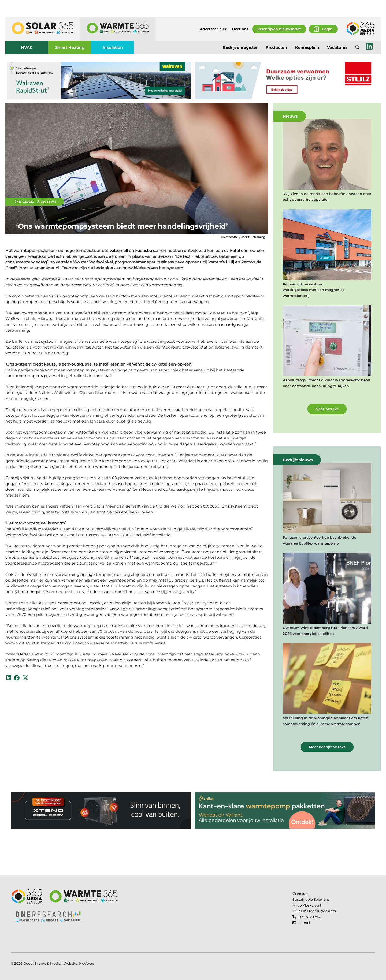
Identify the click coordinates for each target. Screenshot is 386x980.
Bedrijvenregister (240, 47)
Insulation (113, 47)
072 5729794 (310, 917)
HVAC (27, 47)
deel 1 (257, 279)
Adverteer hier (213, 29)
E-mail (304, 923)
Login (327, 29)
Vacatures (337, 47)
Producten (276, 47)
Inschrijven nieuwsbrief (279, 29)
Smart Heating (70, 47)
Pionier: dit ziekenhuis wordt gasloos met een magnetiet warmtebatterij (313, 290)
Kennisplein (307, 47)
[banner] (99, 81)
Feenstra (144, 251)
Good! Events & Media (42, 963)
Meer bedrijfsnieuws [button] (327, 747)
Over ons (240, 29)
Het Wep (87, 963)
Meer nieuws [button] (327, 409)
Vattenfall (119, 251)
